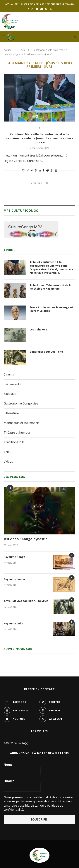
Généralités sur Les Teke (46, 352)
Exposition (11, 394)
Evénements (12, 384)
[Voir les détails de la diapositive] (31, 229)
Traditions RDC (14, 442)
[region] (31, 229)
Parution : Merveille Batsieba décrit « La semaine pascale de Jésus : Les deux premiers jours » (39, 138)
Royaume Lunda (14, 579)
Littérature (11, 413)
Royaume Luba (13, 623)
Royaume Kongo (14, 557)
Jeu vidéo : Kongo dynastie (26, 539)
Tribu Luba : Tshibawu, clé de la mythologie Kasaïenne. (50, 287)
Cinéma (9, 374)
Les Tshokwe (38, 329)
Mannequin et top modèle (22, 423)
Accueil (8, 50)
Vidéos (8, 461)
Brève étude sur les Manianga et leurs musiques (51, 309)
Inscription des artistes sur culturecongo (47, 4)
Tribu (8, 452)
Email (9, 781)
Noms (8, 765)
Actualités (12, 4)
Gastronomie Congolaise (21, 403)
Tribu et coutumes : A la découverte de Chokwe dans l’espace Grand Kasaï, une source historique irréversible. (51, 267)
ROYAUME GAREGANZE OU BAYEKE (26, 601)
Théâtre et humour (17, 433)
